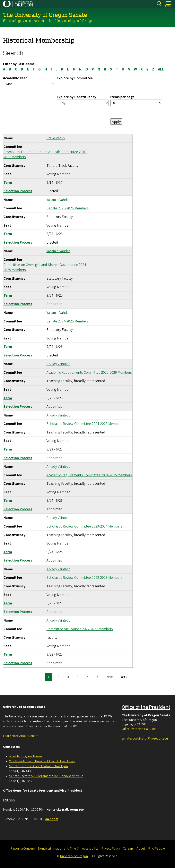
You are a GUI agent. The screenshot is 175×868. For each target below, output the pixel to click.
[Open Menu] (168, 4)
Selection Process (18, 191)
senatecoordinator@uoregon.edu (145, 739)
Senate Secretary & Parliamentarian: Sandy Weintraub (46, 776)
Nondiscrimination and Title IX (59, 849)
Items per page (122, 97)
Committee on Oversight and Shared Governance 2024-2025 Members (45, 267)
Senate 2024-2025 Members (68, 321)
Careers (128, 849)
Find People (156, 849)
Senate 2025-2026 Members (68, 208)
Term (8, 182)
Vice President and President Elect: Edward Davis (42, 761)
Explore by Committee (75, 78)
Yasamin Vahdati (58, 200)
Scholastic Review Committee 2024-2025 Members (84, 424)
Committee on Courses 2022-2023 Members (80, 629)
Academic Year (15, 78)
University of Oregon (74, 856)
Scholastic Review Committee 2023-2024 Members (84, 526)
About (141, 849)
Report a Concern (23, 849)
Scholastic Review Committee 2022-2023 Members (84, 578)
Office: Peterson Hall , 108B (140, 729)
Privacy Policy (111, 849)
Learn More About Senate (21, 736)
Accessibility (90, 849)
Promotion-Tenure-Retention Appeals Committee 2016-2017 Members (45, 154)
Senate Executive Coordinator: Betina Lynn (38, 766)
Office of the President (146, 707)
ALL (161, 69)
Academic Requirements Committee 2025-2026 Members (89, 372)
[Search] (159, 4)
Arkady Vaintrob (58, 364)
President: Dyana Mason (25, 756)
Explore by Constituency (76, 97)
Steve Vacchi (56, 138)
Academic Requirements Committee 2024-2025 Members (89, 475)
